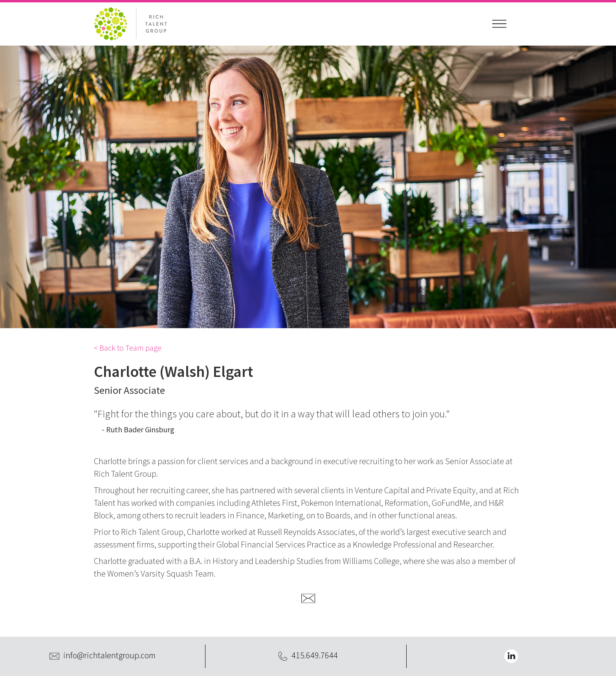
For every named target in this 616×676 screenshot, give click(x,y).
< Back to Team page (128, 348)
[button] (499, 24)
